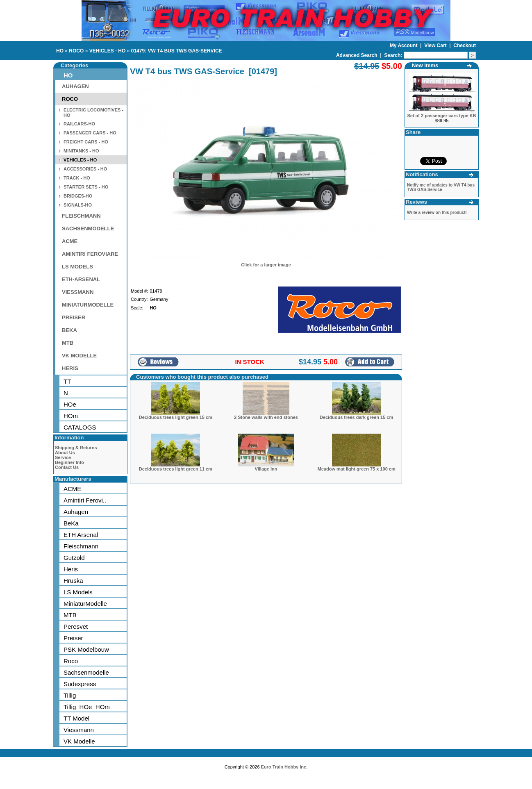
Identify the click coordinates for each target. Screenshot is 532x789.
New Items (425, 65)
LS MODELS (77, 267)
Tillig (70, 695)
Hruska (73, 581)
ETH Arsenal (81, 535)
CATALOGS (80, 427)
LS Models (78, 592)
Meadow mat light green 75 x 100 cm (357, 469)
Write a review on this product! (437, 213)
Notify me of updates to (441, 187)
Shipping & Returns (76, 448)
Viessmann (79, 730)
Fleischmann (81, 546)
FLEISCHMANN (81, 216)
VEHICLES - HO (108, 51)
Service (63, 457)
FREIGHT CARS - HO (86, 142)
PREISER (74, 317)
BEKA (69, 330)
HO (60, 51)
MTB (68, 343)
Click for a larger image (266, 265)
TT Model (76, 718)
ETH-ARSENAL (81, 279)
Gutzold (74, 558)
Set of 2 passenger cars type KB (441, 116)
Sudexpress (80, 684)
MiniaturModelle (85, 604)
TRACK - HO (77, 178)
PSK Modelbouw (86, 649)
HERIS (70, 368)
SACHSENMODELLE (88, 229)
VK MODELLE (79, 356)
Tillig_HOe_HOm (87, 707)
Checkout (465, 45)
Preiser (73, 638)
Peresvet (76, 626)
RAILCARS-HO (79, 124)
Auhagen (76, 512)
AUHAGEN (75, 86)
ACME (70, 241)
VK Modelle (79, 741)
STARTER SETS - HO (86, 187)
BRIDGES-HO (78, 196)
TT (67, 381)
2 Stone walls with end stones (266, 417)
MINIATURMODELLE (88, 305)
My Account (404, 45)
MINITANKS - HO (81, 151)
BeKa (71, 523)
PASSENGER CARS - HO (90, 133)
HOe (70, 404)
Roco (71, 661)
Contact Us (67, 467)
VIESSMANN (78, 292)
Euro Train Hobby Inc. (284, 767)
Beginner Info (69, 462)
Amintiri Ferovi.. (85, 500)
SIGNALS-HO (78, 205)
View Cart (436, 45)
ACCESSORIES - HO (85, 169)
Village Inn (266, 469)
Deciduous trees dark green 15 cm (356, 417)
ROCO (76, 51)
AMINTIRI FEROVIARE (90, 254)
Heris (71, 569)
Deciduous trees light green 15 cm (176, 417)
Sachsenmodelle (86, 672)
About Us (65, 452)
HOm (71, 416)
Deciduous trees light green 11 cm (176, 469)
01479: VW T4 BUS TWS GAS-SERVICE (177, 51)
